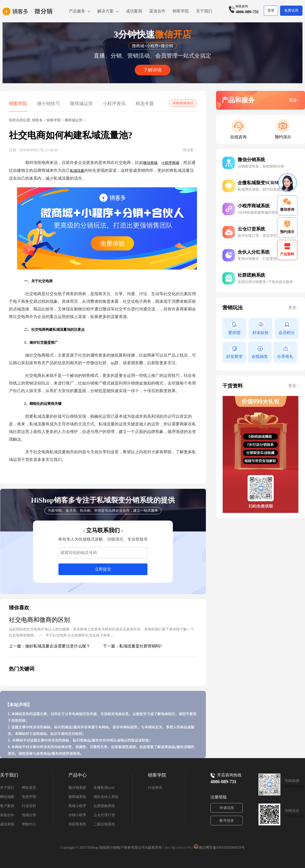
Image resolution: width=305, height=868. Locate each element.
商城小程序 (77, 806)
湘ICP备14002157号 (178, 848)
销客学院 (181, 11)
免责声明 (29, 797)
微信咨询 (287, 205)
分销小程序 (77, 815)
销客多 (37, 120)
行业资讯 (155, 788)
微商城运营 (81, 104)
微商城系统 (77, 797)
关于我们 (204, 11)
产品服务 (77, 11)
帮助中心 (29, 824)
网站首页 (29, 788)
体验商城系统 (183, 103)
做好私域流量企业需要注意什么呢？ (58, 646)
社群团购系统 (104, 806)
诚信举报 (7, 824)
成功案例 (134, 11)
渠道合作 (157, 11)
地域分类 (29, 815)
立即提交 (103, 569)
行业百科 (29, 806)
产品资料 (287, 250)
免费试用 (291, 11)
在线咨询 (238, 137)
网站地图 (7, 797)
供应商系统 (77, 824)
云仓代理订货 (104, 815)
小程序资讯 (114, 104)
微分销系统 (77, 788)
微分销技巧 (49, 104)
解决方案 (105, 11)
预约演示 (283, 137)
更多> (294, 100)
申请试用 (227, 808)
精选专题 (145, 104)
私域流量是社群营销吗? (140, 646)
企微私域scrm (104, 788)
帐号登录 (227, 821)
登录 (271, 11)
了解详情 (152, 70)
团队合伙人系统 (106, 797)
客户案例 (7, 806)
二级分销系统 (104, 824)
